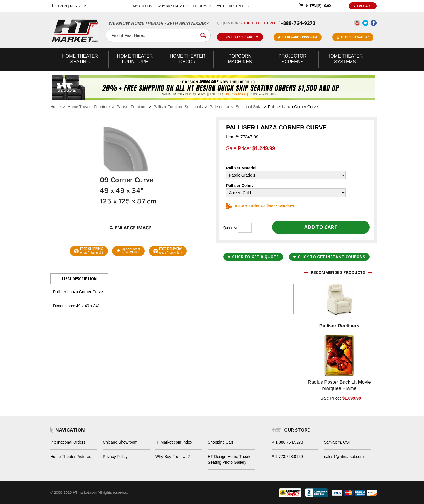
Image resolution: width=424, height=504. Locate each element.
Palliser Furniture (132, 107)
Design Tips (239, 6)
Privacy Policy (115, 457)
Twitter (365, 23)
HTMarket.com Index (174, 442)
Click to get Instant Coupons (329, 257)
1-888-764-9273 (297, 23)
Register (78, 6)
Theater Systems (345, 59)
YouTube (357, 23)
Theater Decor (188, 59)
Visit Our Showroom (240, 37)
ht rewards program (297, 37)
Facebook (374, 23)
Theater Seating (80, 59)
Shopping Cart (221, 442)
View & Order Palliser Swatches (260, 206)
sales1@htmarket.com (344, 457)
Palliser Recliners (339, 326)
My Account (144, 6)
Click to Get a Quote (253, 257)
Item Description (79, 279)
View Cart (363, 6)
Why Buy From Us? (172, 457)
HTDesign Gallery (353, 37)
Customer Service (209, 6)
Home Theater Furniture (89, 107)
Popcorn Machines (240, 59)
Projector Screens (292, 59)
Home (55, 107)
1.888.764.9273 (289, 442)
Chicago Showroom (120, 442)
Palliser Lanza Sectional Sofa (236, 107)
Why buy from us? (174, 6)
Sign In (61, 6)
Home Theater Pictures (71, 457)
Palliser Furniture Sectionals (178, 107)
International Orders (68, 442)
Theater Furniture (135, 59)
